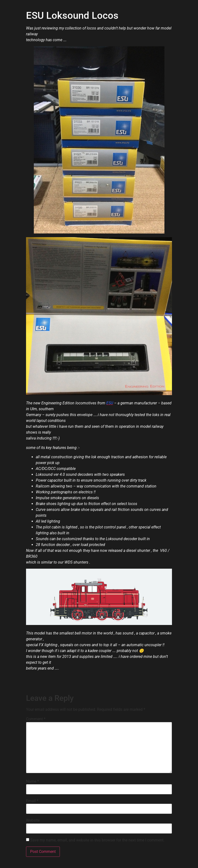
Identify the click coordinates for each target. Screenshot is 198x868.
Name (32, 781)
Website (33, 820)
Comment (36, 719)
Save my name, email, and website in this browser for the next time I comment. (97, 840)
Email (32, 801)
